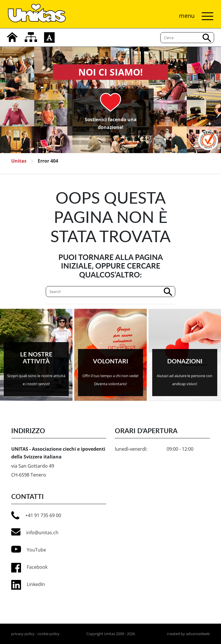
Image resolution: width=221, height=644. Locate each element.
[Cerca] (110, 292)
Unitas (19, 161)
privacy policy (23, 634)
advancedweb (198, 634)
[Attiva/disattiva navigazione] (195, 16)
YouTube (29, 549)
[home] (12, 37)
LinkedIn (36, 584)
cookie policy (48, 634)
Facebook (37, 567)
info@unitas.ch (35, 532)
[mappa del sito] (31, 37)
